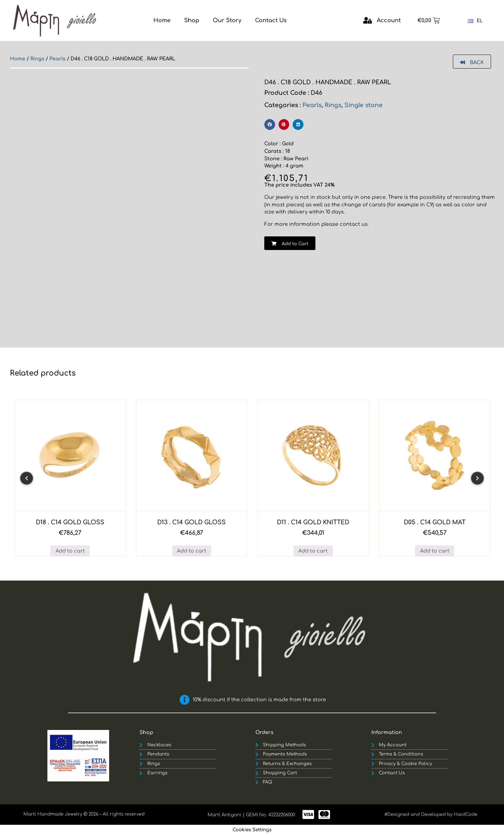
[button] (270, 124)
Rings (37, 59)
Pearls (57, 59)
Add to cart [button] (70, 551)
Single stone (364, 105)
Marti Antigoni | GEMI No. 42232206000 (251, 815)
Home (18, 59)
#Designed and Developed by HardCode (431, 815)
